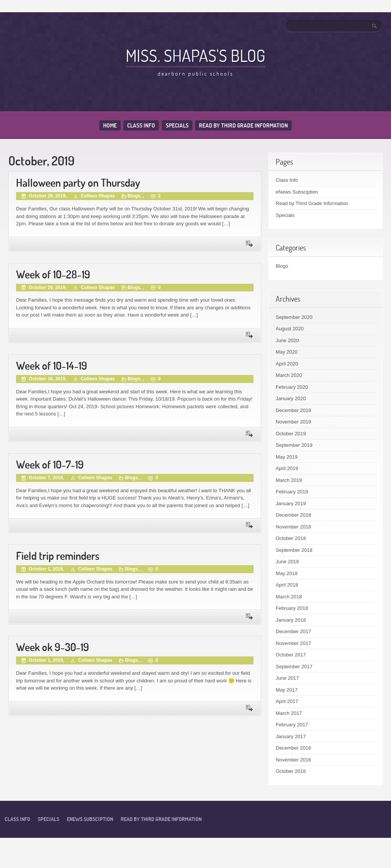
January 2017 (291, 736)
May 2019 (287, 457)
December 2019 (293, 410)
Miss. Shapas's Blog (195, 55)
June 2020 (287, 340)
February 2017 (292, 725)
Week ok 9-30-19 (53, 647)
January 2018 (291, 620)
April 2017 (287, 701)
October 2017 (291, 655)
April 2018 (287, 585)
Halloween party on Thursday (78, 183)
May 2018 (287, 573)
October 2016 (291, 771)
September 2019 (294, 445)
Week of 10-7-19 (50, 465)
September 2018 (294, 550)
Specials (177, 125)
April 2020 (287, 364)
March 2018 (289, 597)
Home (110, 125)
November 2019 (293, 422)
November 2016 (293, 760)
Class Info (141, 125)
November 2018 (293, 527)
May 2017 (287, 690)
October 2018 (291, 538)
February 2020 (292, 387)
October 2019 (291, 434)
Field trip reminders (58, 556)
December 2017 (293, 631)
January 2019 (291, 504)
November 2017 (293, 643)
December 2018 (293, 515)
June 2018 (287, 562)
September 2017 (294, 667)
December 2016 (293, 748)
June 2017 (287, 678)
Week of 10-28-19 (53, 274)
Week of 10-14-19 (52, 366)
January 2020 (291, 398)
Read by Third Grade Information (243, 125)
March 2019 (289, 480)
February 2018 (292, 608)
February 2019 (292, 492)
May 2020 (287, 352)
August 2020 (290, 329)
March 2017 (289, 713)
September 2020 (294, 317)
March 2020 (289, 375)
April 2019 (287, 468)
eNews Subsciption (297, 192)
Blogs (134, 196)
